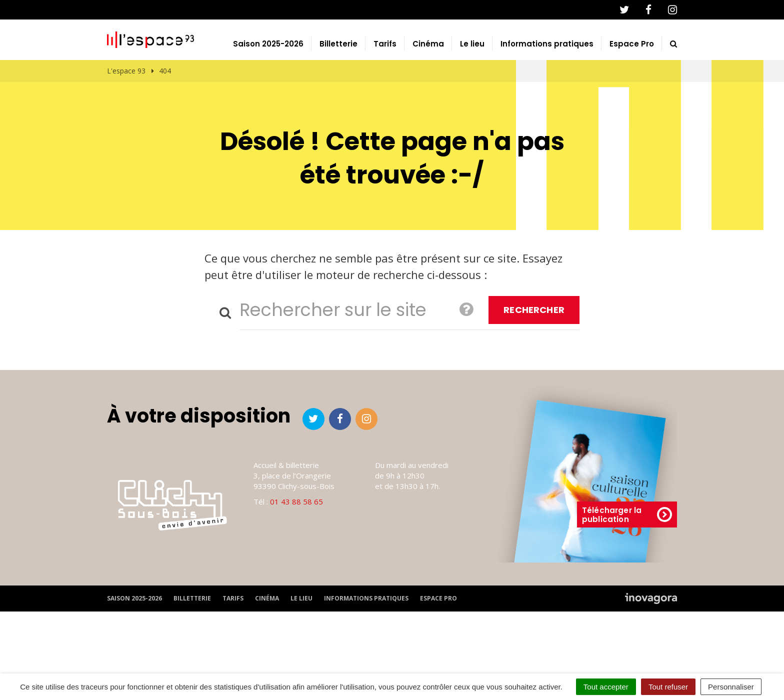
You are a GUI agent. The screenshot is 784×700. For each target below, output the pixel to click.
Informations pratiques (547, 92)
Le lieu (472, 92)
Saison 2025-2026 (268, 92)
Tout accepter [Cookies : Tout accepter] (606, 687)
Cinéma (428, 92)
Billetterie (338, 92)
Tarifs (385, 92)
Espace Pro (632, 92)
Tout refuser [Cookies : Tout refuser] (668, 687)
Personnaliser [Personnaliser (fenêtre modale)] (731, 687)
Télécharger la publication (627, 562)
